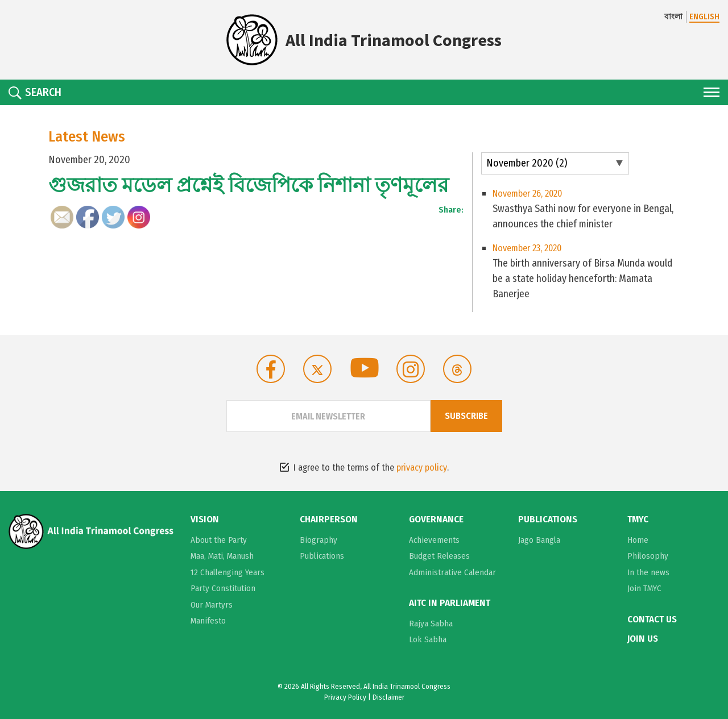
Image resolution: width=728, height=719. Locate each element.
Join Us (643, 639)
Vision (205, 519)
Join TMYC (644, 588)
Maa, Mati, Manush (222, 556)
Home (638, 540)
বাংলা (673, 17)
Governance (436, 519)
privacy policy (422, 467)
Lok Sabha (428, 639)
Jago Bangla (539, 540)
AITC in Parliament (450, 603)
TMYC (638, 519)
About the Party (219, 540)
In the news (648, 572)
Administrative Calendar (452, 572)
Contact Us (652, 620)
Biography (318, 540)
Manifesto (208, 621)
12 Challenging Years (227, 572)
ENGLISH (704, 17)
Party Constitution (223, 588)
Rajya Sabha (431, 624)
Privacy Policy (345, 697)
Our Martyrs (212, 605)
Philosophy (648, 556)
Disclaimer (388, 697)
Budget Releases (439, 556)
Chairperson (329, 519)
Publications (322, 556)
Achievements (434, 540)
